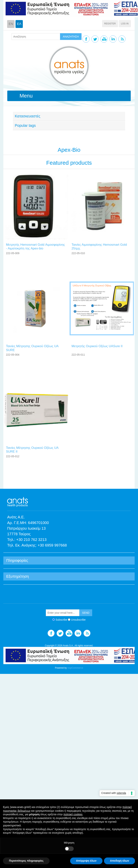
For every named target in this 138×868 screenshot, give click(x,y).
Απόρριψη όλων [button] (86, 861)
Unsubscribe (78, 620)
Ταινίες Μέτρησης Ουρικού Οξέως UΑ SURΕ (32, 348)
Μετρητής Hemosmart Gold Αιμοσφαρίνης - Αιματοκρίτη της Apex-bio (35, 247)
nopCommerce (75, 668)
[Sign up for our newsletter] (63, 613)
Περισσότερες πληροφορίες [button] (26, 861)
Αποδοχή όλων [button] (119, 861)
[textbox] (36, 37)
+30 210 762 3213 (31, 540)
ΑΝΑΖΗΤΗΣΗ (71, 37)
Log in (125, 24)
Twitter (95, 39)
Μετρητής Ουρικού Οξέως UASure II (97, 346)
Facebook (86, 39)
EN (11, 24)
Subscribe (61, 620)
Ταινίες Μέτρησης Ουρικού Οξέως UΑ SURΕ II (32, 450)
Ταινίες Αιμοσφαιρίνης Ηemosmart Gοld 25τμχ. (99, 247)
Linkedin (113, 39)
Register (110, 24)
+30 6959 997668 (52, 545)
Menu (26, 96)
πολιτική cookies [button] (73, 814)
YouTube (104, 39)
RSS (122, 39)
